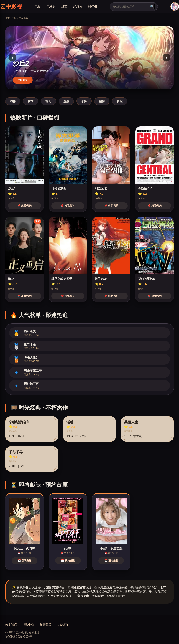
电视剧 (51, 6)
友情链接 (45, 624)
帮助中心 (28, 624)
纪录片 (78, 6)
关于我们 (11, 624)
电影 (38, 6)
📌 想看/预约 (24, 206)
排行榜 (93, 6)
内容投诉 (62, 624)
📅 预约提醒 (25, 560)
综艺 (64, 6)
